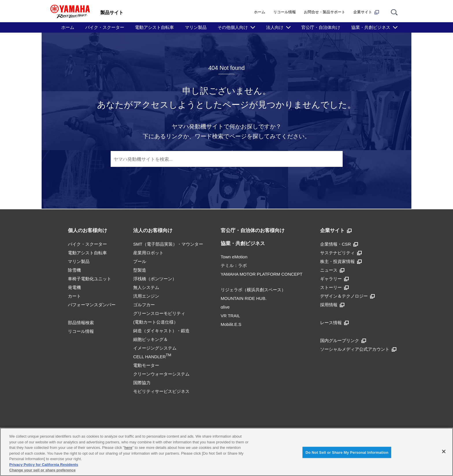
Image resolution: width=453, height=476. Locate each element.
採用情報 (332, 305)
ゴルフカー (144, 305)
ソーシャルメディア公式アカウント (358, 349)
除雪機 (74, 270)
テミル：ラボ (234, 265)
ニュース (332, 270)
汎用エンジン (146, 296)
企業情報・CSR (339, 244)
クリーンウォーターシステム (161, 374)
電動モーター (146, 365)
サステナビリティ (341, 253)
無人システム (146, 287)
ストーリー (334, 287)
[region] (226, 452)
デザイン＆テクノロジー (347, 296)
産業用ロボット (148, 253)
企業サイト (366, 12)
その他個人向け (233, 27)
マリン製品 (196, 27)
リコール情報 (285, 12)
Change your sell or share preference (42, 470)
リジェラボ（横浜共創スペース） (253, 290)
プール (140, 261)
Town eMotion (234, 257)
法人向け (275, 27)
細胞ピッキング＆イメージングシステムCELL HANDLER (155, 348)
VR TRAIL (230, 316)
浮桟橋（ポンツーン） (155, 279)
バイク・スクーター (105, 27)
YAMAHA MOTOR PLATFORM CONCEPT (262, 274)
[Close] (444, 451)
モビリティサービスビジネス (161, 391)
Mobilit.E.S (231, 324)
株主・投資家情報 (341, 261)
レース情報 (334, 323)
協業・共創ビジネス (371, 27)
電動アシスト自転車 (154, 27)
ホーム (260, 12)
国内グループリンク (343, 340)
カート (74, 296)
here (128, 448)
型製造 (140, 270)
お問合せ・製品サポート (325, 12)
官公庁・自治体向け (321, 27)
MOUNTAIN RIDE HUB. (244, 298)
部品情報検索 (81, 323)
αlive (225, 307)
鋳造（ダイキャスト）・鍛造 (161, 331)
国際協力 (142, 383)
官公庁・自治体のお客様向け (253, 230)
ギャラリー (334, 279)
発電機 (74, 287)
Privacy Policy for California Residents (44, 465)
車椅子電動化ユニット (90, 279)
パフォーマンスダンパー (92, 305)
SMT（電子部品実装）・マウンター (168, 244)
